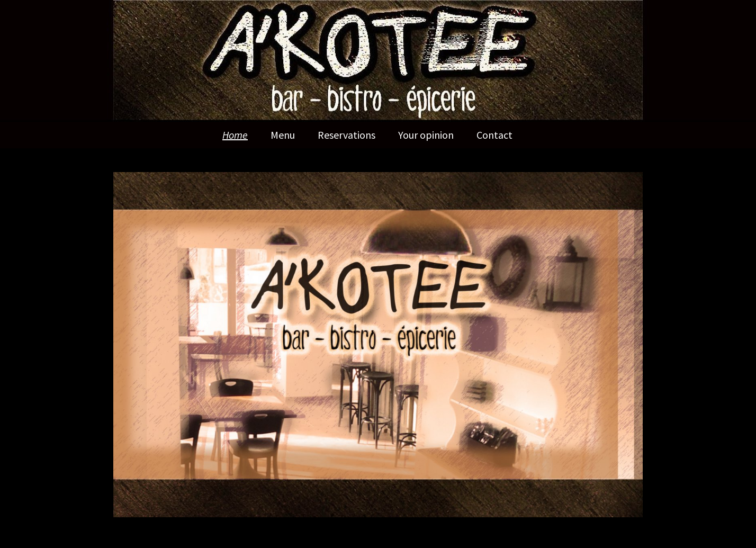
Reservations (346, 135)
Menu (283, 135)
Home (235, 135)
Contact (494, 135)
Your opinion (426, 135)
